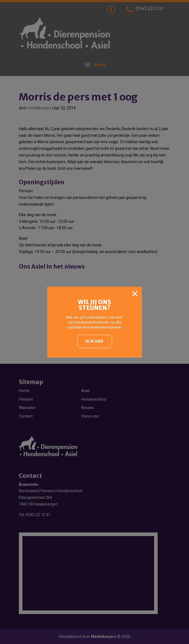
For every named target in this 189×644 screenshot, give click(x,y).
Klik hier (94, 341)
